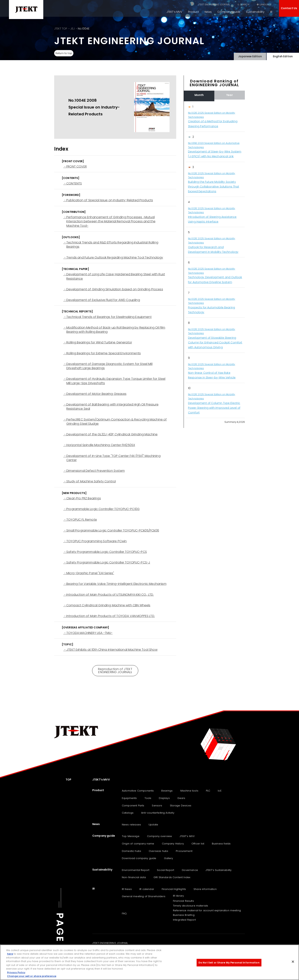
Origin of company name (138, 844)
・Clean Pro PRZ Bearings (82, 498)
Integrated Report (184, 920)
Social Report (166, 870)
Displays (164, 798)
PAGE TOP (60, 941)
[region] (214, 260)
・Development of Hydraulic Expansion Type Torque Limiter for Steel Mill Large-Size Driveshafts (114, 381)
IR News (127, 889)
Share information (205, 889)
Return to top (65, 53)
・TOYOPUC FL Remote (80, 520)
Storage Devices (181, 806)
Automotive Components (138, 791)
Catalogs (128, 813)
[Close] (293, 962)
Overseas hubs (158, 851)
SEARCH (245, 4)
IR (271, 12)
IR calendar (147, 889)
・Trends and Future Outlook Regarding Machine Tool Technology (113, 258)
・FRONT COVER (75, 167)
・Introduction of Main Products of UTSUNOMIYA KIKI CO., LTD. (109, 595)
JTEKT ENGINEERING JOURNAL (214, 4)
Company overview (160, 836)
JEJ (72, 29)
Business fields (221, 844)
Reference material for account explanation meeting (207, 910)
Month (199, 95)
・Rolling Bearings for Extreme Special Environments (102, 353)
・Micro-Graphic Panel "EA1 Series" (89, 573)
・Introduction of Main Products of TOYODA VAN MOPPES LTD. (109, 616)
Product (193, 12)
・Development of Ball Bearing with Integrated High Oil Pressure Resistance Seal (111, 407)
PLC (208, 791)
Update (153, 825)
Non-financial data (134, 877)
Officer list (198, 844)
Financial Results (183, 901)
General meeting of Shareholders (144, 896)
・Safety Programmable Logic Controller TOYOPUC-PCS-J (107, 563)
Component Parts (133, 806)
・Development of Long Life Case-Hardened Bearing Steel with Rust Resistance (114, 276)
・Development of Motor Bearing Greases (95, 394)
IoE (220, 791)
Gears (181, 798)
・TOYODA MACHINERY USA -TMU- (88, 633)
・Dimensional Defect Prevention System (94, 471)
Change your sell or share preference (32, 976)
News (208, 12)
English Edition (283, 55)
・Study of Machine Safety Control (90, 481)
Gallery (169, 858)
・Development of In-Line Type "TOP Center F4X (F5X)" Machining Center (112, 458)
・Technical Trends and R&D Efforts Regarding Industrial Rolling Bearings (111, 245)
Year (230, 95)
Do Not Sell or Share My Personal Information (229, 963)
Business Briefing (184, 915)
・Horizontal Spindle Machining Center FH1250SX (99, 445)
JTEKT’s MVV (174, 12)
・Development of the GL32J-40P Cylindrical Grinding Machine (110, 434)
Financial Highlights (174, 889)
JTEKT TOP (61, 29)
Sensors (157, 806)
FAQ (124, 913)
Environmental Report (136, 870)
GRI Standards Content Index (172, 877)
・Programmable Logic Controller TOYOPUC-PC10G (101, 509)
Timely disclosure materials (190, 906)
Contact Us (289, 8)
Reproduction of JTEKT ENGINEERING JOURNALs (115, 671)
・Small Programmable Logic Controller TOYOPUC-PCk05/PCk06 (111, 531)
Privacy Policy (16, 972)
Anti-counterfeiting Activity (158, 813)
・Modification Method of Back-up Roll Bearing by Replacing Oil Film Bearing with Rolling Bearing (114, 330)
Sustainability (255, 12)
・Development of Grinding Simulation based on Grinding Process (113, 289)
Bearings (167, 791)
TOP (68, 780)
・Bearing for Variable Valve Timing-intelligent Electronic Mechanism (115, 584)
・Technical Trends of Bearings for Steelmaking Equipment (107, 317)
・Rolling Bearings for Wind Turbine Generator (98, 342)
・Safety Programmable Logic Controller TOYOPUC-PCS (105, 552)
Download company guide (139, 858)
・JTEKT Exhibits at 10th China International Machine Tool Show (110, 650)
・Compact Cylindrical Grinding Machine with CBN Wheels (107, 605)
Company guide (229, 12)
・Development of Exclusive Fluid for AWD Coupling (102, 300)
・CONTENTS (73, 184)
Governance (190, 870)
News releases (131, 825)
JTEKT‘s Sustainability (219, 870)
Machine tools (189, 791)
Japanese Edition (250, 55)
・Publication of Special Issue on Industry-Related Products (108, 200)
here (10, 954)
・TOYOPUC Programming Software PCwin (95, 541)
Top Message (131, 836)
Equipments (129, 798)
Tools (148, 798)
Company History (173, 844)
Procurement (184, 851)
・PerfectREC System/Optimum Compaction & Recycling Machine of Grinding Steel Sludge (115, 422)
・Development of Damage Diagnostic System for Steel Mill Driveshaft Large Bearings (108, 366)
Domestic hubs (131, 851)
